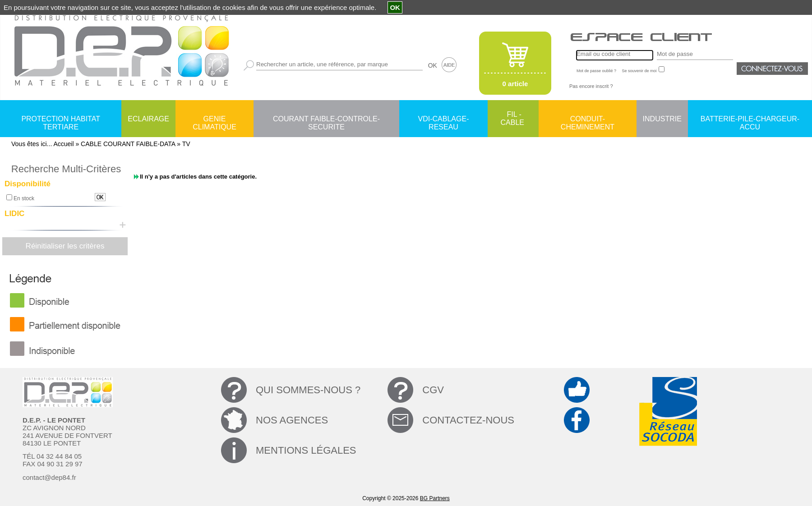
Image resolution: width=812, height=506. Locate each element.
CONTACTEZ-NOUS (468, 420)
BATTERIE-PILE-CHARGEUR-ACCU (750, 120)
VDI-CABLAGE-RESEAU (444, 120)
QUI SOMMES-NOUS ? (308, 390)
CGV (433, 390)
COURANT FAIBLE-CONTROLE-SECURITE (326, 120)
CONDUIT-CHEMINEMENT (588, 120)
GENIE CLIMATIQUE (215, 120)
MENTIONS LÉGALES (306, 450)
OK (433, 65)
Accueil (63, 144)
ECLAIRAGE (148, 119)
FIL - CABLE (512, 118)
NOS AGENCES (292, 420)
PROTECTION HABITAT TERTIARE (61, 120)
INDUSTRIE (662, 119)
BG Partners (435, 498)
